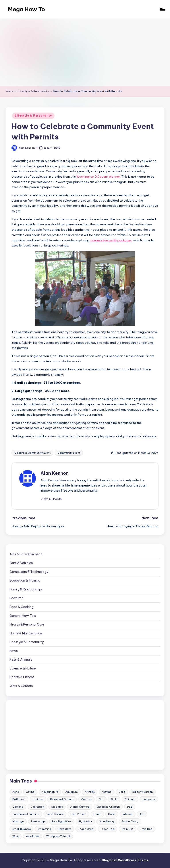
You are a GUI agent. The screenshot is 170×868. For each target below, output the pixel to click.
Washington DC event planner (98, 177)
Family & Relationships (26, 589)
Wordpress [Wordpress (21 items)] (33, 836)
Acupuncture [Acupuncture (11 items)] (50, 792)
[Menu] (162, 10)
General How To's (23, 616)
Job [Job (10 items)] (142, 814)
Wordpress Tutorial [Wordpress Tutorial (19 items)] (58, 836)
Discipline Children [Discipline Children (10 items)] (108, 807)
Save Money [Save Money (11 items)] (107, 821)
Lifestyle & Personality (33, 116)
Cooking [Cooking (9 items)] (18, 807)
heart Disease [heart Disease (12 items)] (55, 814)
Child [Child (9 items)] (114, 799)
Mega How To (26, 9)
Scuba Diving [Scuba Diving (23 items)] (130, 821)
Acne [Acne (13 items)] (16, 792)
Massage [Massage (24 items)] (18, 821)
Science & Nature (23, 668)
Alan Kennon (55, 473)
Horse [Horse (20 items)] (112, 814)
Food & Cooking (21, 607)
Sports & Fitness (22, 677)
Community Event (69, 453)
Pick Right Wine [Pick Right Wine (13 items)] (62, 821)
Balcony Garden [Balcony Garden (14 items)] (143, 792)
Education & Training (25, 580)
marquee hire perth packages (111, 240)
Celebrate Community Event (32, 453)
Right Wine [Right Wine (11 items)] (85, 821)
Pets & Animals (21, 659)
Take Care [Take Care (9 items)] (65, 829)
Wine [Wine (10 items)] (15, 836)
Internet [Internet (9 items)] (128, 814)
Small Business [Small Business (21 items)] (21, 829)
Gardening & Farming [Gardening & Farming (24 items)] (26, 814)
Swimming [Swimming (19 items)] (44, 829)
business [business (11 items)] (38, 799)
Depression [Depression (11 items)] (37, 807)
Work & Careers (21, 686)
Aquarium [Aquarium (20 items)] (71, 792)
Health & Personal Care (27, 624)
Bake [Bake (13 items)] (122, 792)
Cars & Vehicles (21, 563)
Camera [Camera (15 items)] (86, 799)
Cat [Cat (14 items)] (101, 799)
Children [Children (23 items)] (130, 799)
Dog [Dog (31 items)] (130, 807)
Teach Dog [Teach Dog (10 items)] (107, 829)
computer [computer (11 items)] (149, 799)
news (14, 651)
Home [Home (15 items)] (97, 814)
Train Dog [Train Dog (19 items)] (146, 829)
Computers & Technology (29, 572)
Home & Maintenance (26, 633)
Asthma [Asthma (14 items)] (107, 792)
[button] (51, 499)
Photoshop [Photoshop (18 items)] (38, 821)
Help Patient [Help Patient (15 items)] (78, 814)
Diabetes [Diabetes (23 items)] (57, 807)
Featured (16, 598)
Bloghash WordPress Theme (125, 860)
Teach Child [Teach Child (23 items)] (86, 829)
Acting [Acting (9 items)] (30, 792)
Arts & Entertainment (26, 554)
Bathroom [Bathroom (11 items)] (19, 799)
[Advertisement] (85, 53)
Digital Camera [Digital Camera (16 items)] (80, 807)
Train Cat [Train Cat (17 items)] (127, 829)
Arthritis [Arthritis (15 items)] (90, 792)
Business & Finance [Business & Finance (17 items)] (62, 799)
